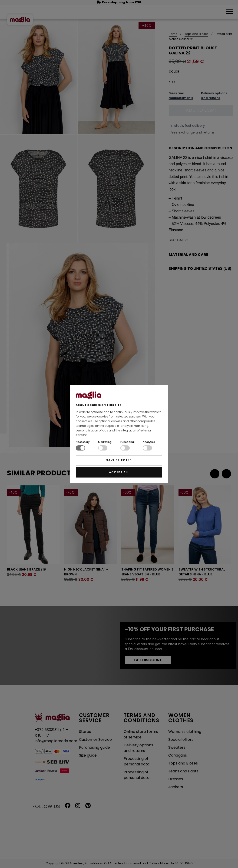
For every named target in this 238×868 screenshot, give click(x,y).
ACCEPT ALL (119, 472)
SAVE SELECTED (119, 460)
